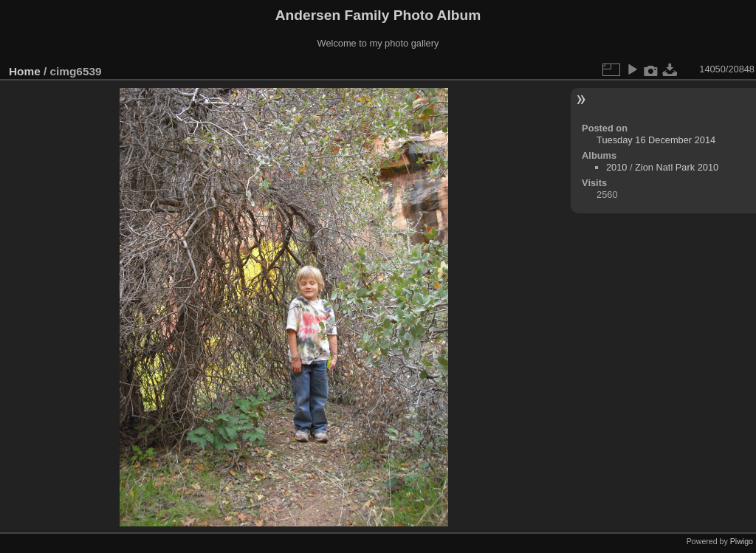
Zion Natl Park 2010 (677, 167)
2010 (616, 167)
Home (25, 71)
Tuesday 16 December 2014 (656, 140)
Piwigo (742, 541)
